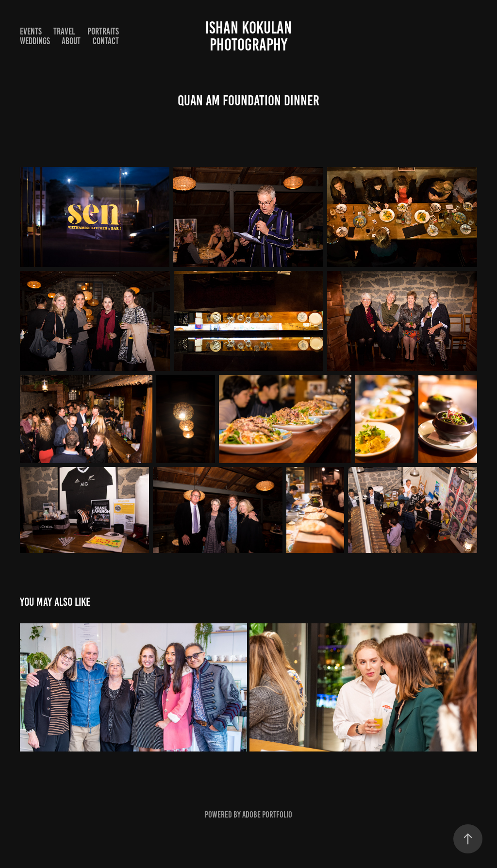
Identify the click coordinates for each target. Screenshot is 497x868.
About (71, 41)
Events (31, 31)
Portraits (103, 31)
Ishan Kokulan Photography (250, 36)
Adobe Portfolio (267, 815)
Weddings (35, 41)
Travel (64, 31)
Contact (106, 41)
